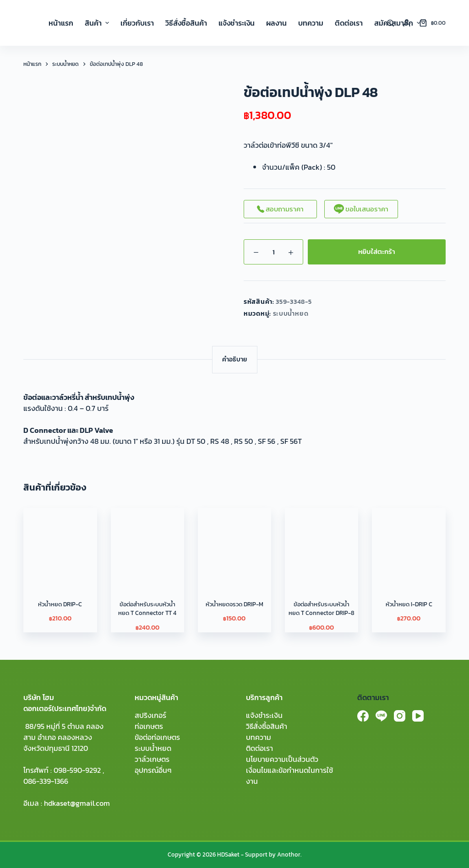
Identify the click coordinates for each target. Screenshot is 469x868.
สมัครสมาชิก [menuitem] (397, 23)
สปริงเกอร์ (150, 715)
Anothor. (289, 855)
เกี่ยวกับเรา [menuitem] (137, 23)
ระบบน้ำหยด (291, 314)
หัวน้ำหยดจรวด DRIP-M (234, 604)
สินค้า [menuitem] (98, 23)
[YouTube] (418, 716)
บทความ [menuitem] (311, 23)
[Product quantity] (273, 252)
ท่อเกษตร (149, 726)
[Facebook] (363, 716)
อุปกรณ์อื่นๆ (153, 770)
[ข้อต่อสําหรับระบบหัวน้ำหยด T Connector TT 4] (147, 545)
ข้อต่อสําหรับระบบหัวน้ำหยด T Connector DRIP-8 (322, 609)
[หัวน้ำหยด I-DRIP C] (409, 545)
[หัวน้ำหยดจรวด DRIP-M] (234, 545)
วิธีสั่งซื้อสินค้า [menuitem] (186, 23)
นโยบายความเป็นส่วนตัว (282, 759)
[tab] (235, 359)
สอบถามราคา (280, 209)
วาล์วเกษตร (152, 759)
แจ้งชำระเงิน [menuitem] (237, 23)
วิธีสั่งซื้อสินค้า (267, 726)
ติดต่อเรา (259, 748)
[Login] (407, 23)
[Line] (381, 716)
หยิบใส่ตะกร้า (377, 251)
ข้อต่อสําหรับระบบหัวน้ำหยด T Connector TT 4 (147, 609)
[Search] (390, 23)
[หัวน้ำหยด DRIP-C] (60, 545)
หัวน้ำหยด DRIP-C (60, 604)
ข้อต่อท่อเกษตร (157, 737)
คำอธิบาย (235, 359)
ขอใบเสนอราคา (361, 209)
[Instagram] (400, 716)
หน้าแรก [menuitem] (61, 23)
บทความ (259, 737)
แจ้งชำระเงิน (264, 715)
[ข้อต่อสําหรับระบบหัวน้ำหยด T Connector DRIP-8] (322, 545)
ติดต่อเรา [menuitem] (349, 23)
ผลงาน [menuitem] (276, 23)
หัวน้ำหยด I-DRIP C (409, 604)
